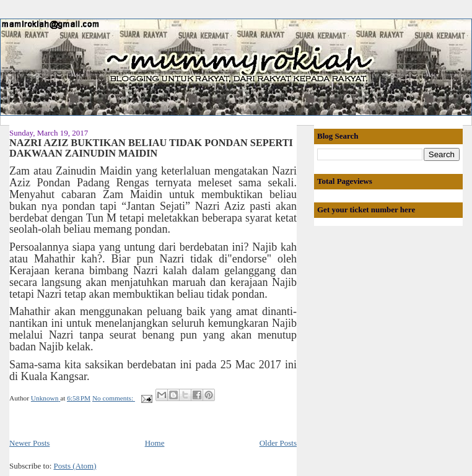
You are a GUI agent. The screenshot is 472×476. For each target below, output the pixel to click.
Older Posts (278, 443)
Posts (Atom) (75, 466)
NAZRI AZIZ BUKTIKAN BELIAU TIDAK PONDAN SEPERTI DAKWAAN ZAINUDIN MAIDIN (151, 149)
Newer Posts (29, 443)
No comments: (114, 398)
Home (155, 443)
